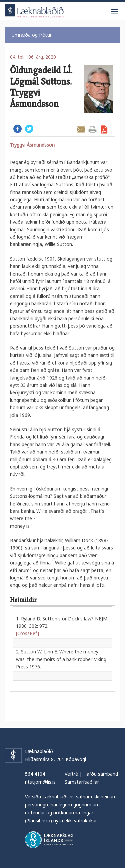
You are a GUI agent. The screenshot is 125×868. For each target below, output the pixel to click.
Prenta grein (92, 129)
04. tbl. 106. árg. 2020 (33, 57)
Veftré (71, 774)
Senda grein (81, 129)
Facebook (17, 129)
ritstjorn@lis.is (40, 782)
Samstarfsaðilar (82, 782)
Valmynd (114, 11)
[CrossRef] (27, 633)
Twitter (29, 129)
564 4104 (35, 774)
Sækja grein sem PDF (104, 129)
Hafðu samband (101, 774)
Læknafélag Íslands (49, 840)
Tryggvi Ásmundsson (32, 145)
